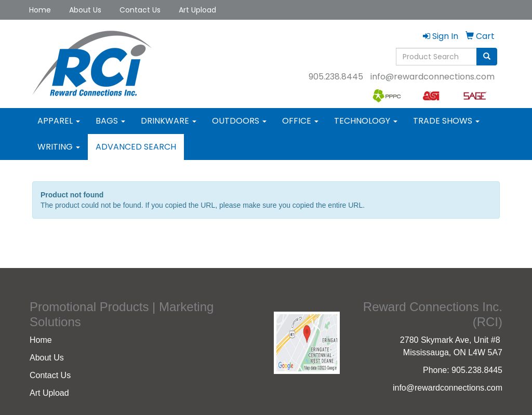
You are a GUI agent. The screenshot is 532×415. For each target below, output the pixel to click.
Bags (110, 121)
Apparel (59, 121)
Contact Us (140, 10)
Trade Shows (446, 121)
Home (40, 10)
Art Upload (197, 10)
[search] (487, 57)
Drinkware (169, 121)
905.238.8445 (336, 77)
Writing (59, 147)
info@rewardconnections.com (433, 77)
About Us (85, 10)
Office (300, 121)
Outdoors (239, 121)
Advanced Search (136, 147)
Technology (366, 121)
